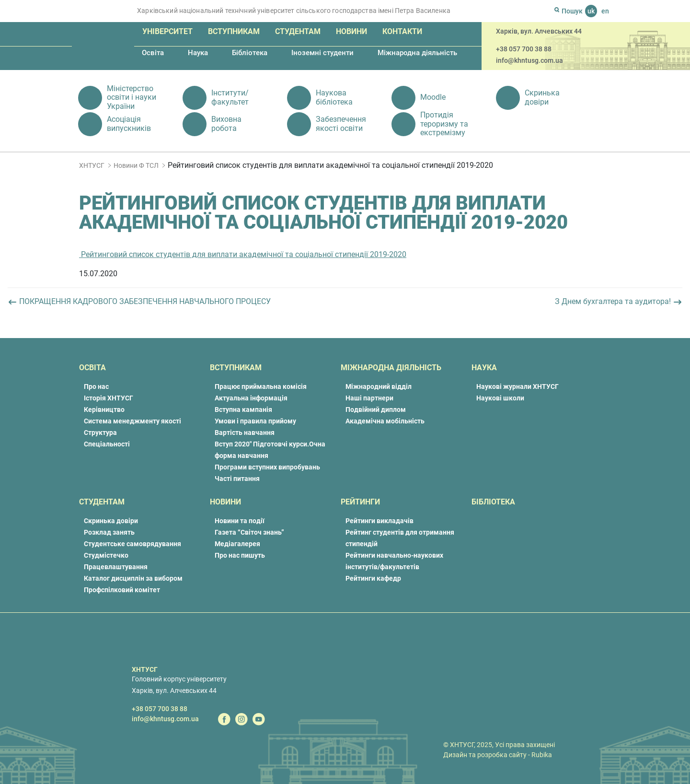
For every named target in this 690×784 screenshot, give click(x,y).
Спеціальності (107, 444)
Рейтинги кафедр (373, 578)
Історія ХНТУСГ (109, 398)
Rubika (542, 755)
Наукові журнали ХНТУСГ (517, 386)
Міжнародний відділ (379, 386)
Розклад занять (109, 532)
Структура (100, 433)
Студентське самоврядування (132, 544)
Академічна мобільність (385, 421)
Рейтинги (360, 502)
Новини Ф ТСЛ (136, 165)
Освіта (153, 53)
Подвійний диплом (376, 410)
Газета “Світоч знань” (249, 532)
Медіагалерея (237, 544)
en (605, 11)
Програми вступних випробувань (267, 467)
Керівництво (104, 410)
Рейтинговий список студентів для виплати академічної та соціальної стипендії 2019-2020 (243, 254)
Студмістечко (106, 555)
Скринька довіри (111, 521)
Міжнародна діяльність (417, 53)
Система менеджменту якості (132, 421)
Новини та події (240, 521)
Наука (198, 53)
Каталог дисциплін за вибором (133, 578)
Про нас (96, 386)
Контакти (402, 31)
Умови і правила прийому (255, 421)
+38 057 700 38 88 (524, 49)
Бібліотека (250, 53)
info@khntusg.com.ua (529, 60)
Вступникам (234, 31)
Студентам (298, 31)
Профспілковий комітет (122, 590)
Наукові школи (500, 398)
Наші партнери (369, 398)
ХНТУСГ (92, 165)
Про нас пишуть (240, 555)
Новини (351, 31)
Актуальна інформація (251, 398)
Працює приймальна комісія (261, 386)
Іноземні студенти (322, 53)
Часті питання (237, 479)
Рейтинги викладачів (379, 521)
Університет (167, 31)
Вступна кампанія (243, 410)
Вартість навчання (245, 433)
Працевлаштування (116, 567)
